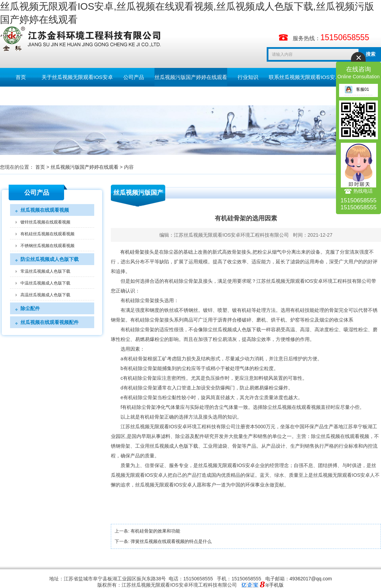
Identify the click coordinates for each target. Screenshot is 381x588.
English (62, 96)
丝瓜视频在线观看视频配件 (50, 322)
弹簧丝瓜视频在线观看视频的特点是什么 (171, 541)
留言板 (21, 96)
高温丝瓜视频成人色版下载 (45, 295)
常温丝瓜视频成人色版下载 (45, 271)
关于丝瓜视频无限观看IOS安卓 (77, 77)
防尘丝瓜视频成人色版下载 (50, 259)
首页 (21, 77)
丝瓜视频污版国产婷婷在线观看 (191, 77)
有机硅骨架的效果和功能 (155, 531)
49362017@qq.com (311, 579)
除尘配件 (30, 308)
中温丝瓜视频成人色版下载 (45, 283)
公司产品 (134, 77)
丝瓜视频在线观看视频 (45, 210)
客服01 (357, 89)
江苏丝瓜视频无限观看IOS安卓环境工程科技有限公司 (231, 235)
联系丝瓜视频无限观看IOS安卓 (304, 77)
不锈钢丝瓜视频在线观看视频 (47, 246)
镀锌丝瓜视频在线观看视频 (45, 222)
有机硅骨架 (132, 252)
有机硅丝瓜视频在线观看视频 (47, 234)
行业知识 (248, 77)
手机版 (276, 585)
